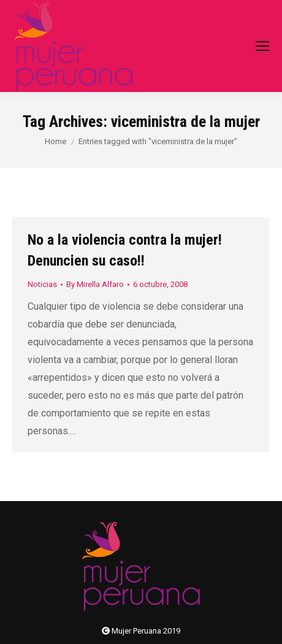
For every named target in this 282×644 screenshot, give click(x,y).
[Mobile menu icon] (262, 46)
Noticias (42, 284)
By (95, 284)
